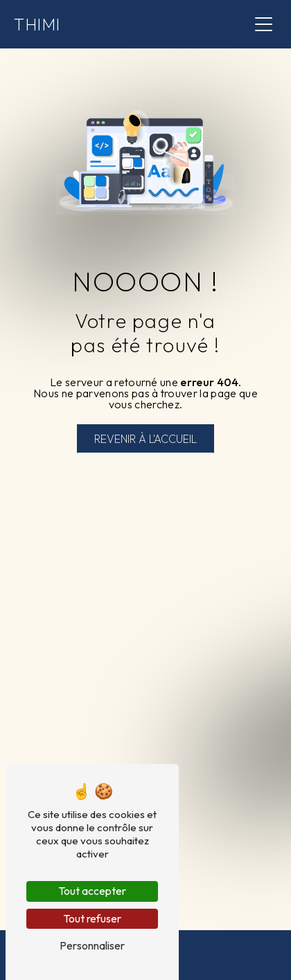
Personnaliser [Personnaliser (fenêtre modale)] (92, 945)
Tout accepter (92, 891)
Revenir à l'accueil (145, 439)
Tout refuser (92, 918)
